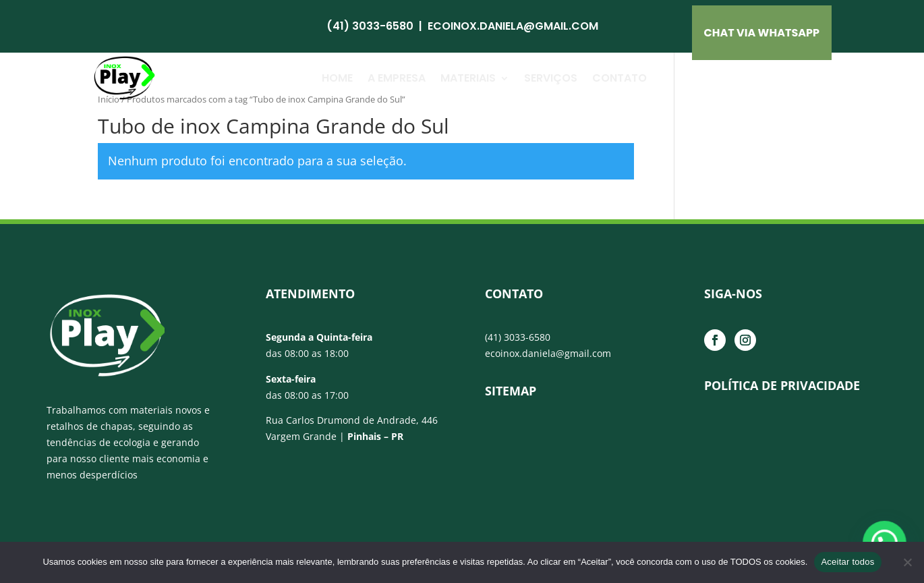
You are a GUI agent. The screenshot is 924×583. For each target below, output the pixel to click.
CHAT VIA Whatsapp (762, 33)
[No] (907, 562)
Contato (619, 78)
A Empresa (397, 78)
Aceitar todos (847, 562)
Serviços (551, 78)
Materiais (468, 78)
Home (337, 78)
